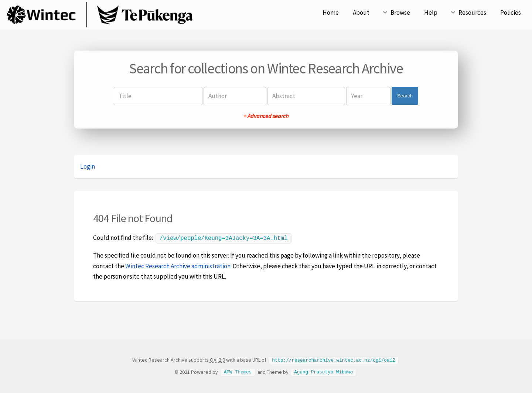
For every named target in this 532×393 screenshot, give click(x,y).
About (361, 13)
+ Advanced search (266, 116)
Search (405, 96)
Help (431, 13)
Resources (472, 13)
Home (331, 13)
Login (88, 166)
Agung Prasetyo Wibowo (323, 371)
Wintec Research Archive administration (178, 265)
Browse (400, 13)
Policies (511, 13)
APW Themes (238, 371)
